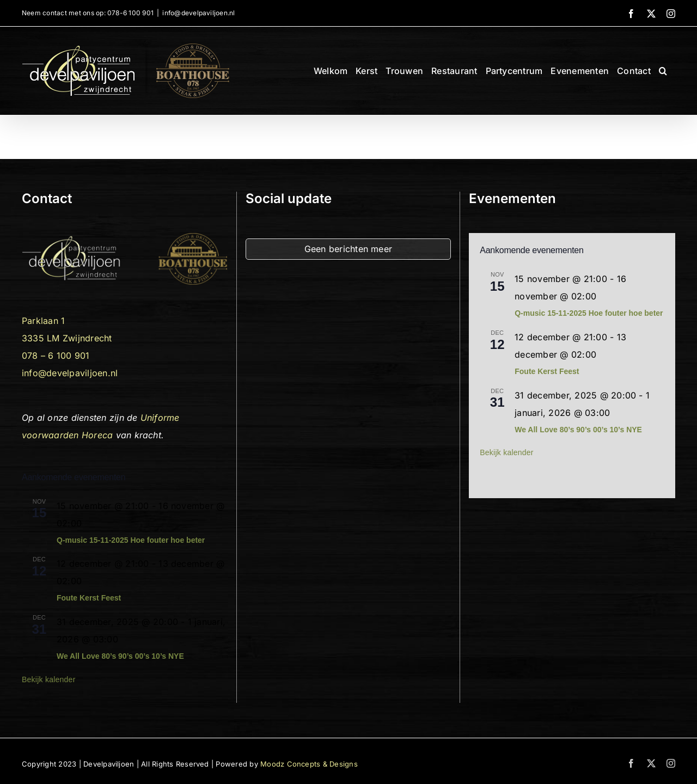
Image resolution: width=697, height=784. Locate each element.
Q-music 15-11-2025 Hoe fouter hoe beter (131, 540)
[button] (663, 71)
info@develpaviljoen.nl (198, 13)
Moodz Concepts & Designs (309, 764)
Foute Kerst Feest (89, 598)
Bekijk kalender (49, 679)
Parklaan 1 (43, 321)
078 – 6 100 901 (56, 356)
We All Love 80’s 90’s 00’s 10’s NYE (120, 656)
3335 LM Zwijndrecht (67, 338)
